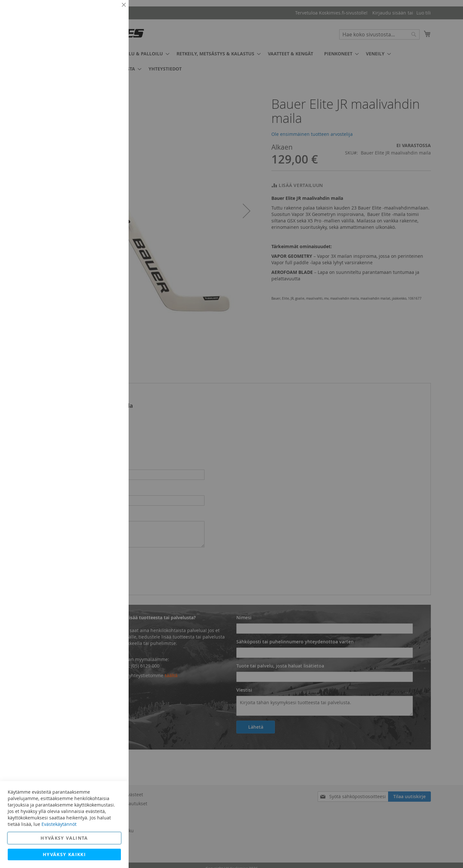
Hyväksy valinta (64, 838)
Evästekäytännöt (59, 824)
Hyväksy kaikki (64, 854)
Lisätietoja (109, 60)
